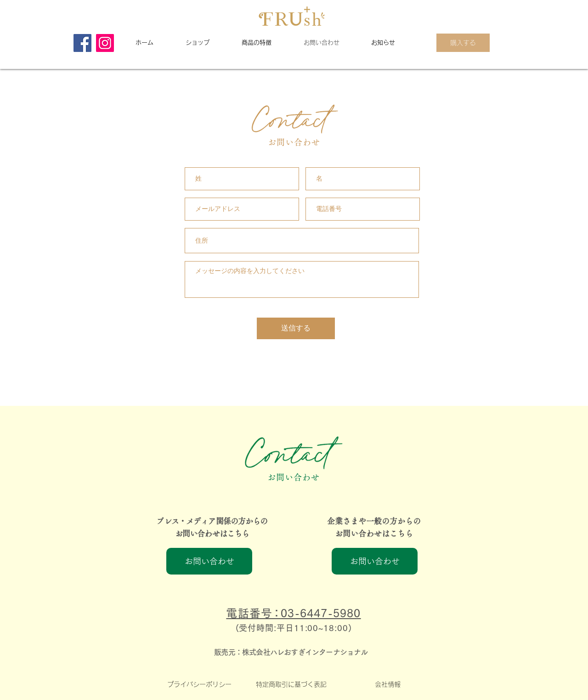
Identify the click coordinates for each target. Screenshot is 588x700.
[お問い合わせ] (209, 561)
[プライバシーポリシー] (199, 684)
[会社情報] (387, 684)
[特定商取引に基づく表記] (291, 684)
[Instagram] (105, 43)
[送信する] (296, 328)
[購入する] (463, 43)
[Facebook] (82, 43)
